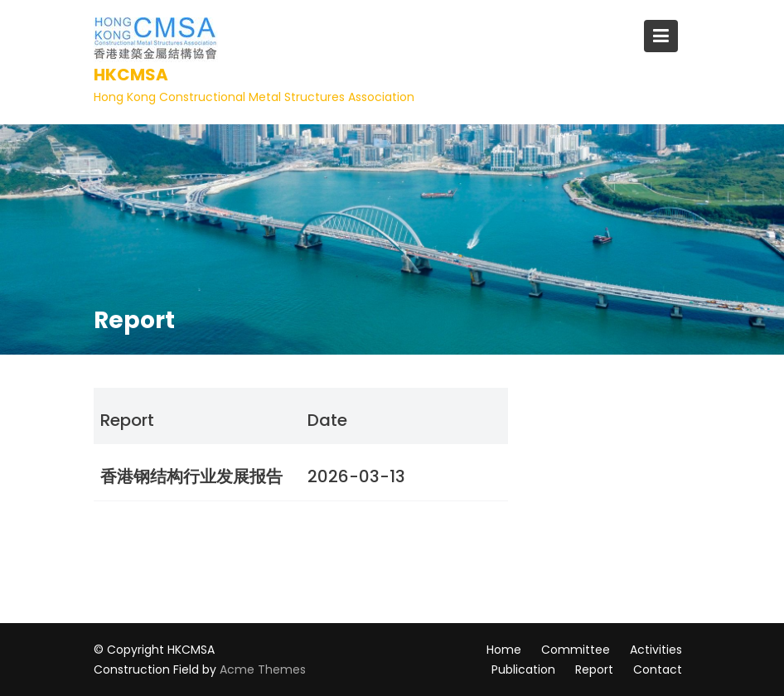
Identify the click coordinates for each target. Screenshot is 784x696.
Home (504, 650)
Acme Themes (263, 669)
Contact (658, 669)
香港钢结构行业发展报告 (191, 476)
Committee (576, 650)
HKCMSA (131, 75)
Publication (523, 669)
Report (594, 669)
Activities (656, 650)
